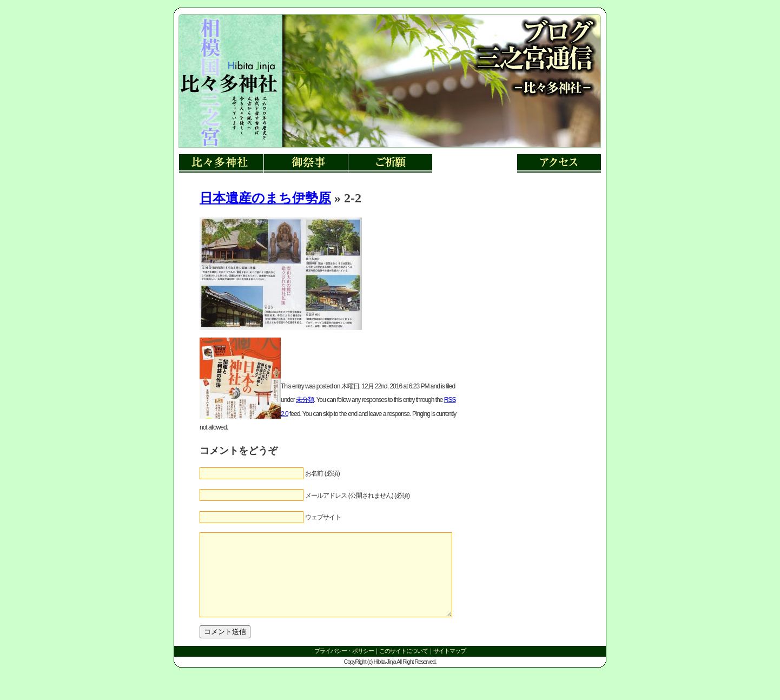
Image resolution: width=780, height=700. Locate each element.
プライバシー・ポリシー (344, 667)
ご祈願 (390, 164)
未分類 (305, 400)
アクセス (559, 164)
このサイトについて (404, 667)
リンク (228, 92)
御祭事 (306, 164)
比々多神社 (221, 164)
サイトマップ (450, 667)
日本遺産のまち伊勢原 (265, 198)
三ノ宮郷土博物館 (474, 164)
